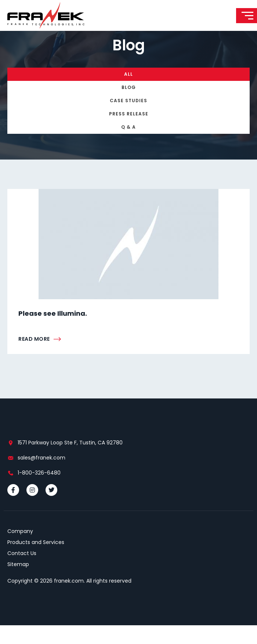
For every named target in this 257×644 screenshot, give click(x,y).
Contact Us (22, 572)
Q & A (128, 146)
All (128, 93)
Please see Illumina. (53, 332)
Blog (129, 106)
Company (20, 550)
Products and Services (36, 561)
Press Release (129, 133)
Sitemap (18, 583)
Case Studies (128, 119)
